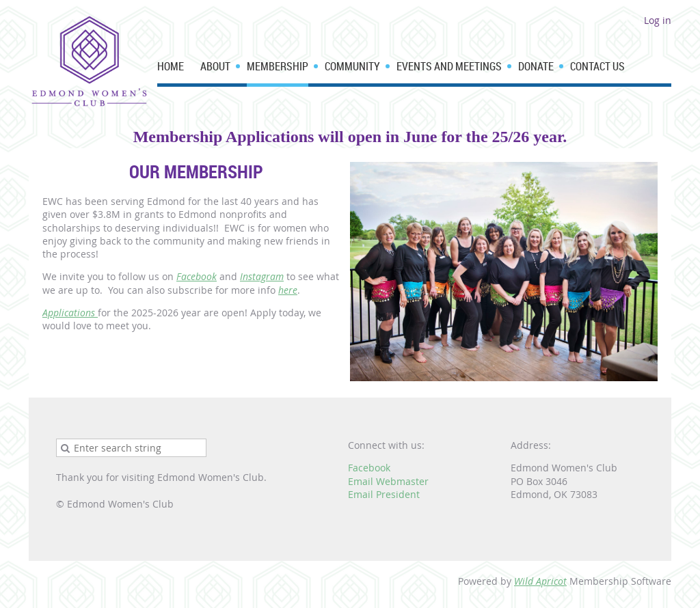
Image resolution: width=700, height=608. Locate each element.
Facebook (197, 276)
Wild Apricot (540, 581)
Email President (384, 494)
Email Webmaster (388, 481)
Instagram (262, 276)
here (288, 290)
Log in (658, 20)
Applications (70, 313)
